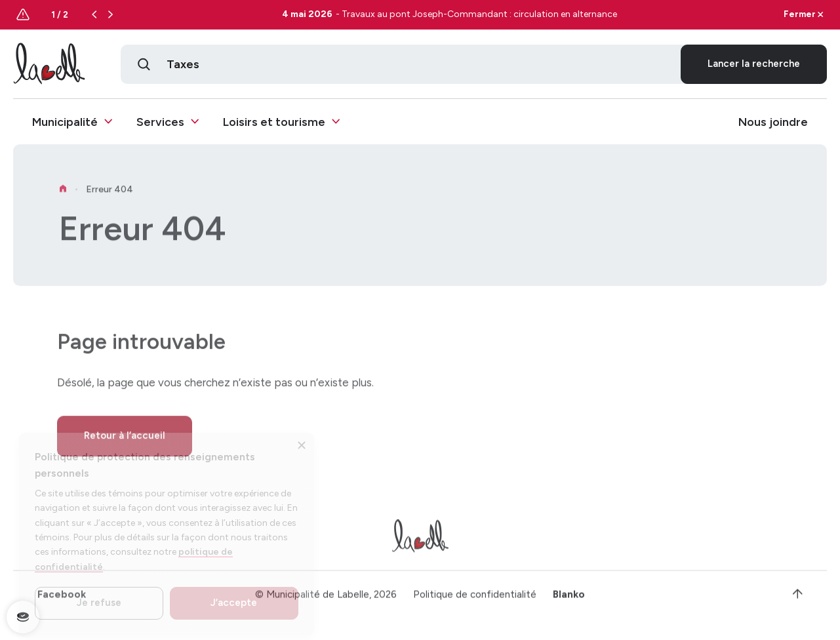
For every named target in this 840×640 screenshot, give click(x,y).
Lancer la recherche (754, 64)
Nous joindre (773, 122)
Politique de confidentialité (475, 600)
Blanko (569, 600)
